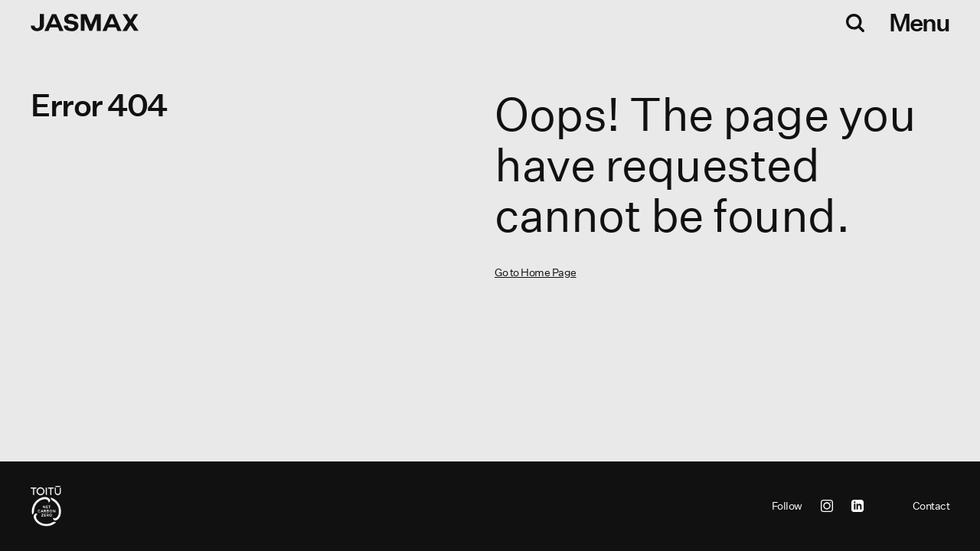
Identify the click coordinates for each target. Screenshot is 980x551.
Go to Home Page (536, 272)
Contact (931, 506)
